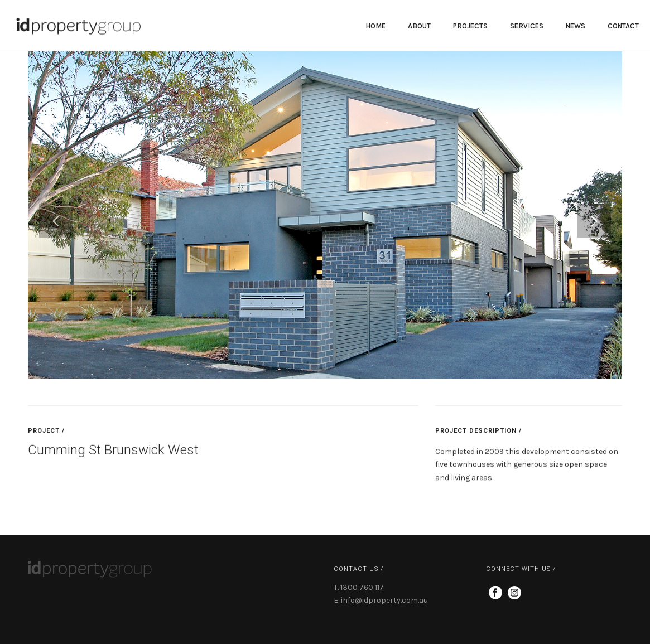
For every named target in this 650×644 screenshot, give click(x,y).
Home (375, 26)
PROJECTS (470, 26)
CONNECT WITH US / (521, 569)
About (419, 26)
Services (527, 26)
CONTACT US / (358, 569)
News (576, 26)
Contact (623, 26)
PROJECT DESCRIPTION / (478, 434)
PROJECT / (46, 434)
